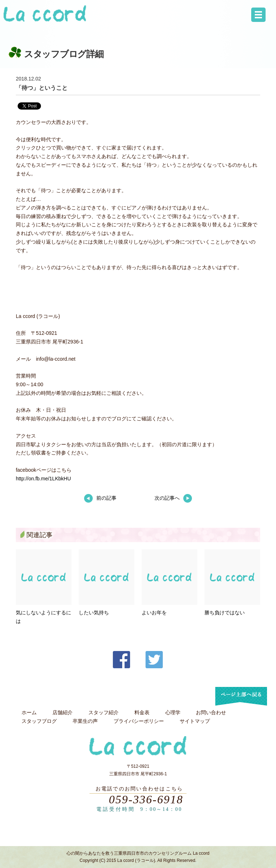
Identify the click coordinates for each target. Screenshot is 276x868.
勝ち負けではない (225, 613)
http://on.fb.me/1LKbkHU (43, 479)
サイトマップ (195, 721)
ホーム (29, 712)
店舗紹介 (63, 712)
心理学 (173, 712)
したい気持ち (94, 613)
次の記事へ (173, 498)
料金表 (142, 712)
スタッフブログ (39, 721)
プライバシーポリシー (139, 721)
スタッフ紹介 (103, 712)
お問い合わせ (211, 712)
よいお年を (154, 613)
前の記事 (100, 498)
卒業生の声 (85, 721)
